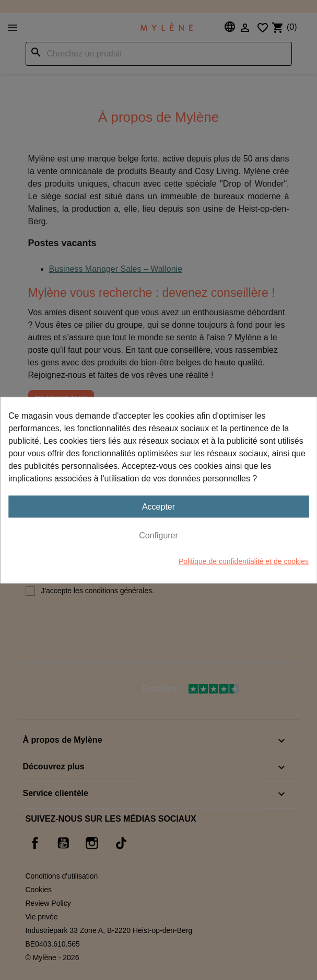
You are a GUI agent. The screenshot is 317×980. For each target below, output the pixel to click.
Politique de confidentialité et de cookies (244, 561)
